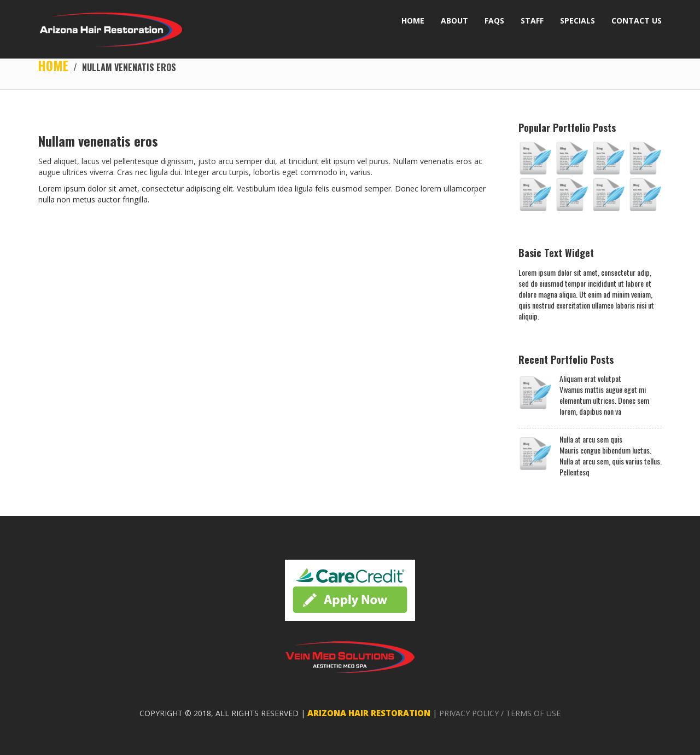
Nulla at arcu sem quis (591, 440)
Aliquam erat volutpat (590, 379)
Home (54, 66)
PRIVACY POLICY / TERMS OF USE (500, 714)
